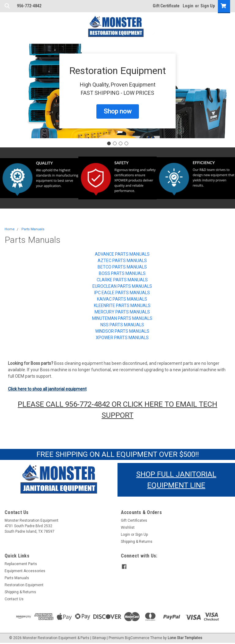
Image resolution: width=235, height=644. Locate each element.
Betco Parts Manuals (122, 267)
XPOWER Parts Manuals (122, 338)
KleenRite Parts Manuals (122, 305)
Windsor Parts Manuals (122, 331)
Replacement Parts (21, 564)
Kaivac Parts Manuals (122, 299)
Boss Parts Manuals (122, 273)
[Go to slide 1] (109, 143)
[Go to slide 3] (121, 143)
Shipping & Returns (137, 542)
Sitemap (99, 638)
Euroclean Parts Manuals (122, 286)
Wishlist (128, 527)
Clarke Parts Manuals (122, 280)
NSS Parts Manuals (122, 325)
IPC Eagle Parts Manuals (122, 293)
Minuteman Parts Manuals (122, 318)
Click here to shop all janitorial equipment (47, 389)
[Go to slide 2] (115, 143)
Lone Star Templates (185, 638)
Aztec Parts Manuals (122, 261)
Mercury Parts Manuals (122, 312)
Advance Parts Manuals (122, 254)
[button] (118, 112)
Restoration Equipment (24, 585)
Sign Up (208, 6)
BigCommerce (137, 638)
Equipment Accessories (25, 571)
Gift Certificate (166, 6)
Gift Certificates (134, 520)
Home (10, 229)
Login (188, 6)
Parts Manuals (33, 229)
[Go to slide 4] (126, 143)
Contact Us (14, 599)
